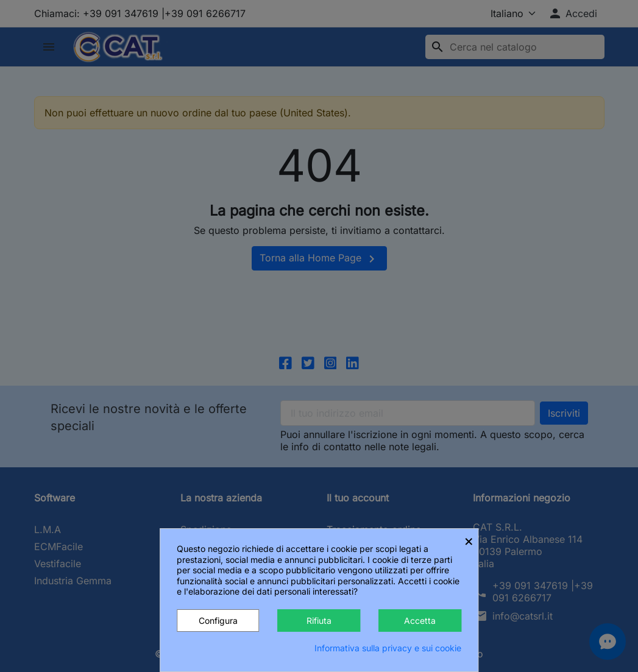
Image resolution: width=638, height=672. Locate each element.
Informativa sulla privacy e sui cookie (388, 648)
